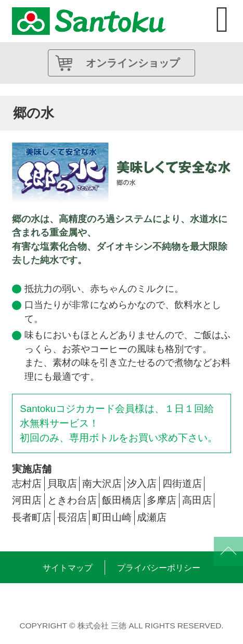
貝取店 (62, 484)
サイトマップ (68, 568)
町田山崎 (112, 517)
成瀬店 (152, 517)
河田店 (27, 500)
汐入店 (142, 484)
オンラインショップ (133, 63)
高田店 (197, 500)
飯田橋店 (122, 500)
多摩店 (162, 500)
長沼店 (72, 517)
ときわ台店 (72, 500)
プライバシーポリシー (159, 568)
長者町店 (32, 517)
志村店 (27, 484)
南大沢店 (102, 484)
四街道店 (182, 484)
